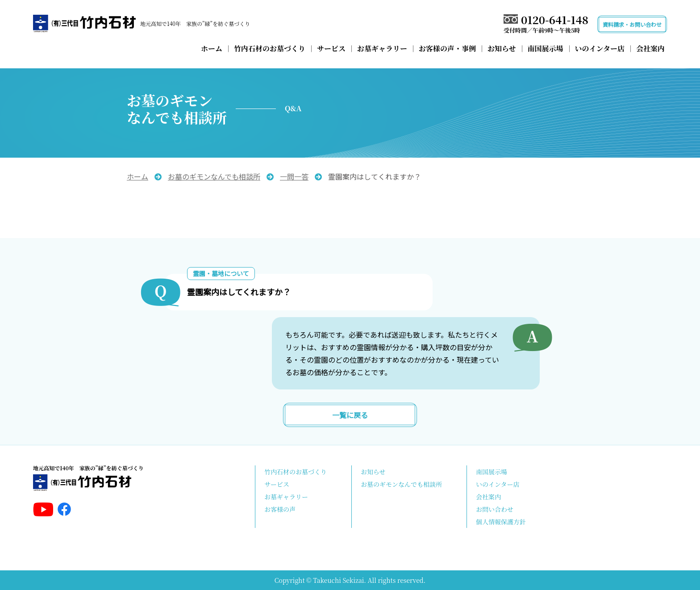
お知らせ (502, 48)
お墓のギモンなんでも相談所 (401, 484)
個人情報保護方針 (501, 522)
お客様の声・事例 (447, 48)
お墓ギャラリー (382, 48)
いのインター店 (600, 48)
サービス (331, 48)
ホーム (212, 48)
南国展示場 (546, 48)
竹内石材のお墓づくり (270, 48)
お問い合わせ (495, 509)
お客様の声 (280, 509)
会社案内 (650, 48)
